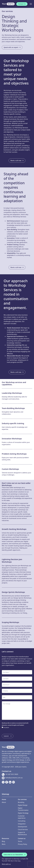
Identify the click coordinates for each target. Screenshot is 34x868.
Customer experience (22, 817)
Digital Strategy (23, 813)
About (4, 802)
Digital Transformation (23, 809)
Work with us (6, 864)
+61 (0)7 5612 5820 (10, 775)
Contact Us (22, 4)
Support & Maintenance (22, 833)
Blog (3, 841)
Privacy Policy (23, 844)
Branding (21, 802)
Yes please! (6, 727)
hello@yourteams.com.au (12, 778)
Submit (8, 736)
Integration (22, 824)
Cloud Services (23, 830)
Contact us (22, 838)
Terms (20, 841)
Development (23, 827)
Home (4, 799)
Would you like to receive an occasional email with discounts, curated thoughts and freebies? (15, 724)
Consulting (22, 821)
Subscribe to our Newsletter (14, 855)
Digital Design (23, 805)
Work (4, 844)
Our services (7, 11)
